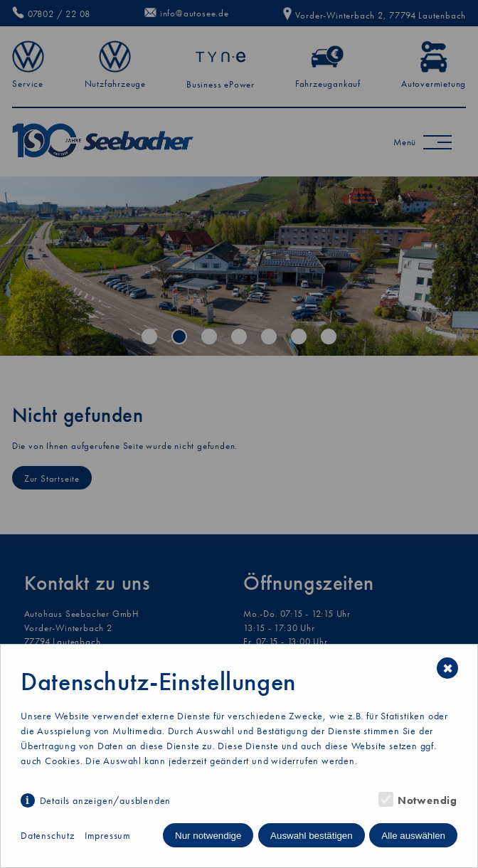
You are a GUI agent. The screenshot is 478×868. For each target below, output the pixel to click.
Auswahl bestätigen (312, 836)
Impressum (108, 835)
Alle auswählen (413, 836)
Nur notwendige (208, 836)
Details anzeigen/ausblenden (106, 800)
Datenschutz (48, 835)
